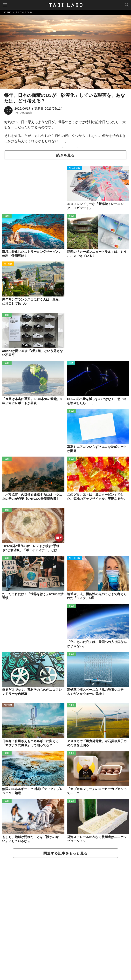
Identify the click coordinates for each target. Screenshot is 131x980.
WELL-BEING (75, 168)
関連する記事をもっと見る (65, 853)
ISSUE (7, 216)
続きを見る (65, 155)
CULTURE (8, 706)
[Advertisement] (65, 919)
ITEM (71, 363)
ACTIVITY (8, 264)
